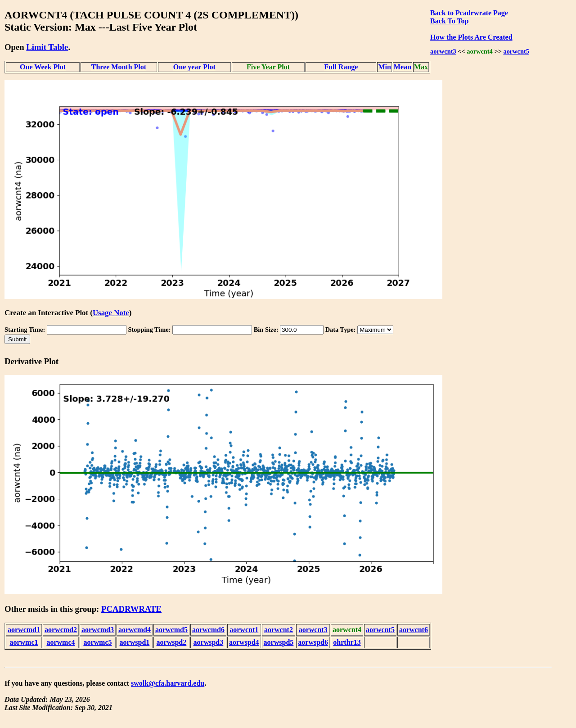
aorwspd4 (244, 642)
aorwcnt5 (516, 51)
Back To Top (449, 21)
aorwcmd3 (98, 630)
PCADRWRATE (131, 609)
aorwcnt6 (414, 630)
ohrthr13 (347, 642)
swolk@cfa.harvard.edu (168, 683)
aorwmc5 (97, 642)
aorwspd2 (172, 642)
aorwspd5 (279, 642)
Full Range (341, 67)
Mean (403, 67)
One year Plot (194, 67)
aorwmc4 (61, 642)
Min (384, 67)
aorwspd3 (209, 642)
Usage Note (111, 313)
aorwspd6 (313, 642)
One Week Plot (43, 67)
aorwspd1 (135, 642)
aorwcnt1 (244, 630)
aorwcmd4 (135, 630)
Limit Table (47, 47)
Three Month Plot (119, 67)
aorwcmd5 (171, 630)
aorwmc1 (24, 642)
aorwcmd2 (61, 630)
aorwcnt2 (279, 630)
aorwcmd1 (24, 630)
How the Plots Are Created (471, 37)
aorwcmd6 (208, 630)
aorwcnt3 (443, 51)
